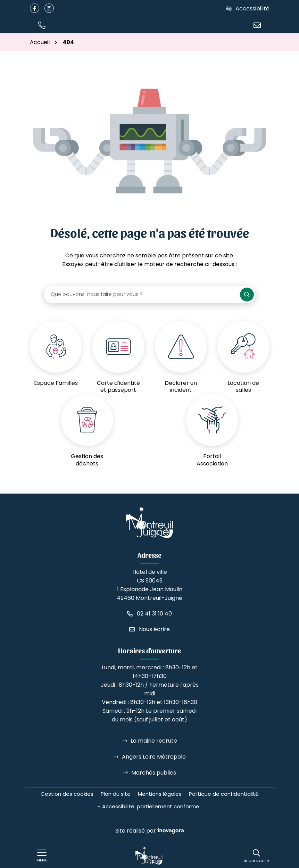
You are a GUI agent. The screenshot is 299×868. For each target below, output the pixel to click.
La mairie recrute (154, 741)
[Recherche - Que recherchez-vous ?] (142, 295)
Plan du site (116, 794)
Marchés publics (154, 773)
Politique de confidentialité (224, 794)
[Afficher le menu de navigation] (42, 856)
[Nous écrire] (257, 25)
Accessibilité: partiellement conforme (151, 806)
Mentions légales (160, 794)
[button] (42, 25)
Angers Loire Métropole (154, 757)
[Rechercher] (256, 856)
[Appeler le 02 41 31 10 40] (149, 614)
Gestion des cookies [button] (67, 794)
